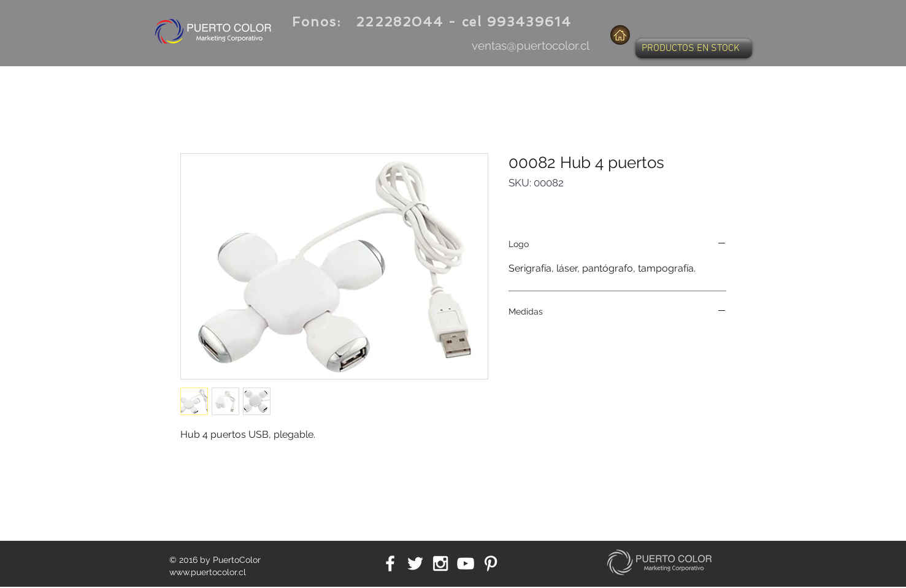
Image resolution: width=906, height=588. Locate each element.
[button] (694, 48)
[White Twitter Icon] (415, 563)
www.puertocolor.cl (208, 572)
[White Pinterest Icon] (491, 563)
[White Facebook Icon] (390, 563)
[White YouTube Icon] (466, 563)
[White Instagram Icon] (440, 563)
